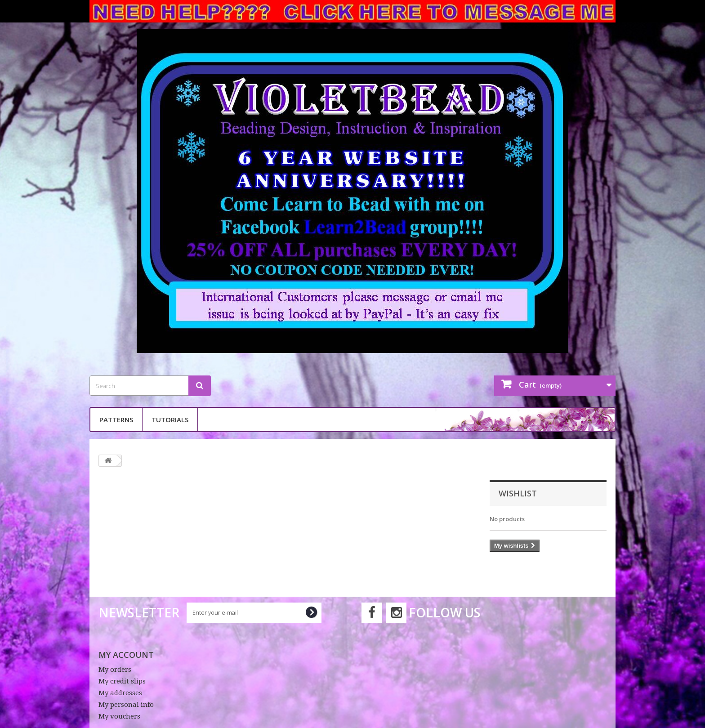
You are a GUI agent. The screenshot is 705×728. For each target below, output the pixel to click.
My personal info (126, 705)
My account (126, 655)
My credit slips (122, 681)
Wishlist (518, 493)
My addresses (120, 693)
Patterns (116, 420)
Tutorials (170, 420)
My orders (115, 670)
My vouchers (119, 716)
